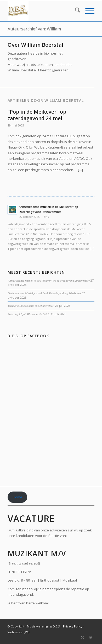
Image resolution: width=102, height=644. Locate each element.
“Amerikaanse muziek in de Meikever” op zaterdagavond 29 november (49, 281)
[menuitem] (75, 11)
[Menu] (87, 11)
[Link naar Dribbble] (90, 637)
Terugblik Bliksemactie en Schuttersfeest (31, 306)
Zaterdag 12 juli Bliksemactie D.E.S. (29, 314)
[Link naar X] (83, 637)
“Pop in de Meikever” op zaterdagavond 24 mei (37, 115)
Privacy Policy (73, 626)
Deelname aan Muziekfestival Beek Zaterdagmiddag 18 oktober (44, 293)
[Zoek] (75, 11)
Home (18, 497)
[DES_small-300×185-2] (42, 11)
